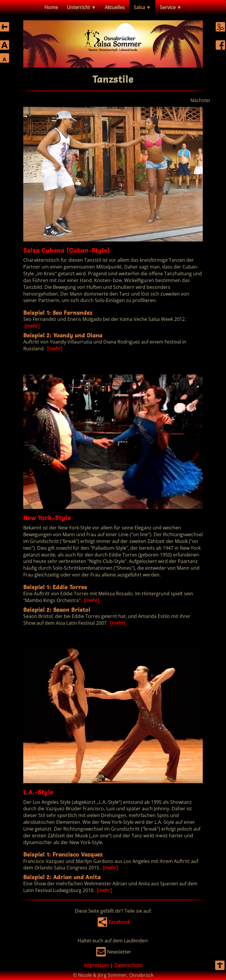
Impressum (97, 965)
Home (51, 7)
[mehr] (31, 326)
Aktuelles (115, 7)
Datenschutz (128, 965)
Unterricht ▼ (81, 7)
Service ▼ (171, 7)
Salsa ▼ (142, 7)
